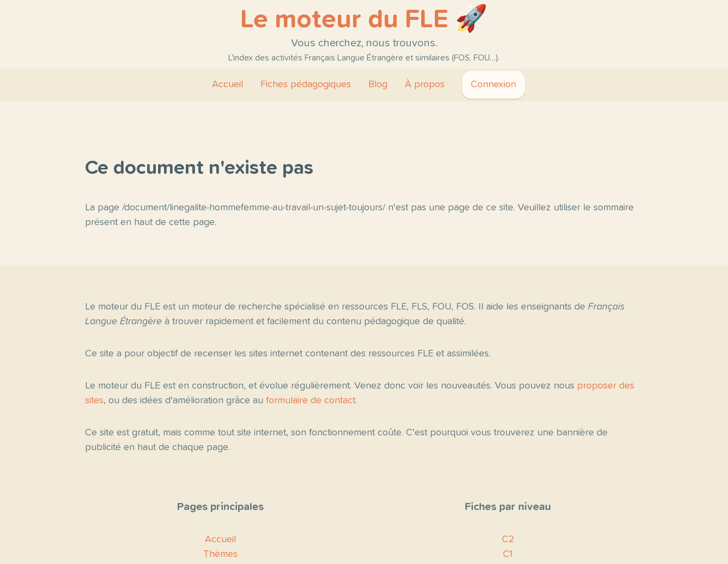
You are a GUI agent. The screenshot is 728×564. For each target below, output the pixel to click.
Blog (378, 84)
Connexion (493, 84)
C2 (508, 539)
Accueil (227, 84)
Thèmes (220, 554)
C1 (508, 554)
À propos (425, 84)
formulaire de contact (311, 401)
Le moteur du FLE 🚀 (364, 20)
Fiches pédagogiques (306, 84)
